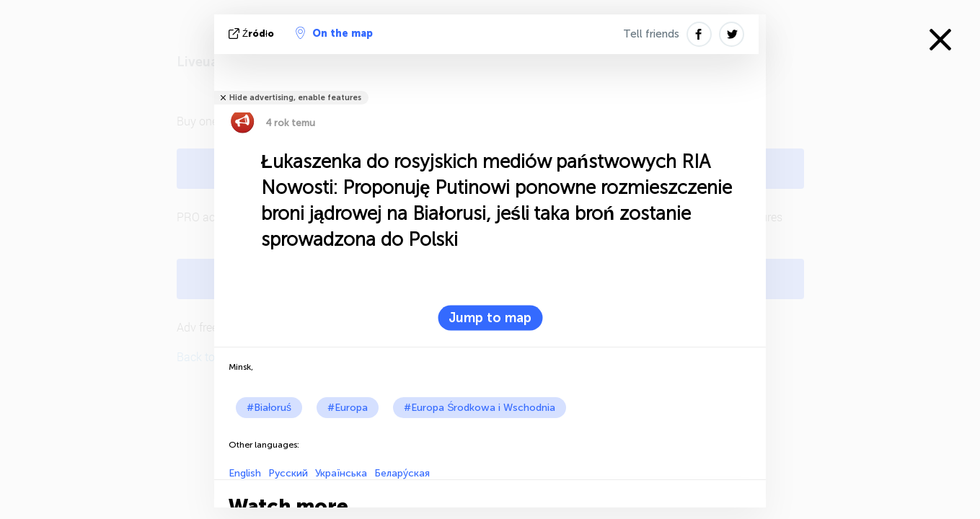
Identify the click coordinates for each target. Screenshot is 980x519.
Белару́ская (402, 473)
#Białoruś (269, 408)
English (245, 473)
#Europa (348, 408)
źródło (253, 34)
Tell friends (651, 34)
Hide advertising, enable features (295, 98)
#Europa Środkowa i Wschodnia (480, 408)
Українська (341, 473)
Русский (288, 473)
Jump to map (490, 318)
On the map (334, 33)
